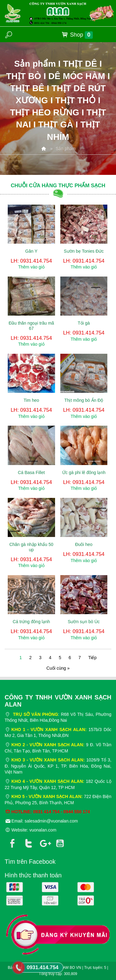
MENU (105, 34)
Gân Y (31, 251)
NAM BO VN (71, 968)
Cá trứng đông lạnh (31, 622)
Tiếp (92, 658)
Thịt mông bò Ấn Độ (84, 400)
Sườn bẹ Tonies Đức (84, 251)
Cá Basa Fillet (31, 472)
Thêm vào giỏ (31, 267)
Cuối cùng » (58, 668)
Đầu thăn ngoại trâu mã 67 (31, 326)
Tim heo (31, 400)
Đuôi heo (84, 544)
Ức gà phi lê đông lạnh (84, 472)
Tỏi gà (84, 323)
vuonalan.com (43, 830)
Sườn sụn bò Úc (84, 622)
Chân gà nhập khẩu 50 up (31, 547)
